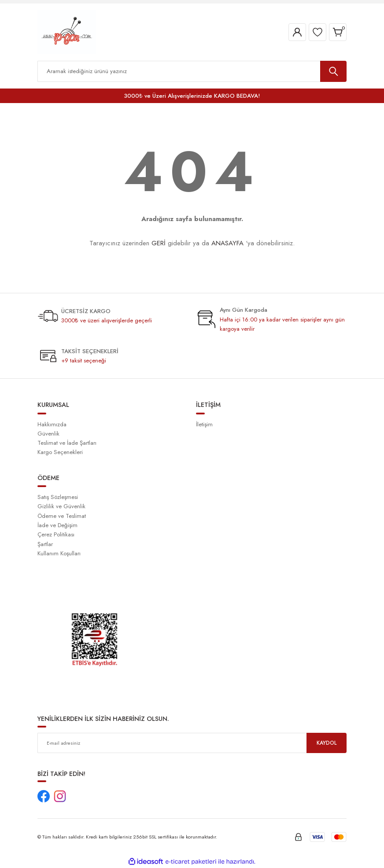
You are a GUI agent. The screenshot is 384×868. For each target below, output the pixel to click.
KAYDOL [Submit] (327, 743)
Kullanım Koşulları (59, 553)
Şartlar (45, 544)
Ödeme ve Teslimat (62, 516)
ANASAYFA (227, 243)
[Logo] (67, 32)
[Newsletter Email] (192, 743)
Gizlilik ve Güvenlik (61, 506)
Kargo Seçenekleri (60, 452)
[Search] (192, 71)
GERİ (159, 243)
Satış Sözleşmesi (58, 497)
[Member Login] (297, 32)
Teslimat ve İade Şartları (67, 443)
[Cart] (338, 32)
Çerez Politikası (56, 534)
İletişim (204, 424)
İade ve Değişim (57, 525)
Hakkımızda (52, 424)
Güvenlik (48, 434)
